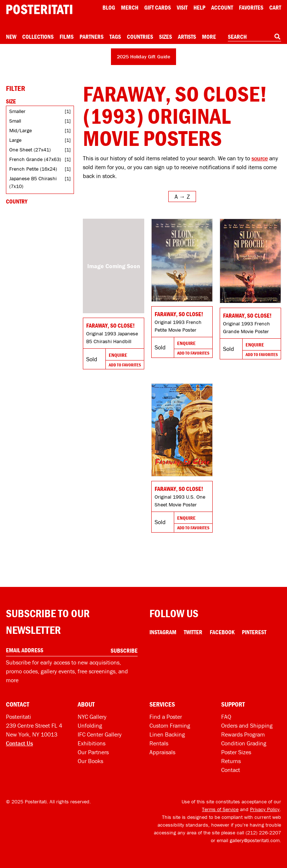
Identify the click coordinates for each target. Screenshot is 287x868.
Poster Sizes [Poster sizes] (236, 752)
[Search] (277, 37)
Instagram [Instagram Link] (163, 632)
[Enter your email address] (72, 650)
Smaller (17, 111)
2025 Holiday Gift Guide (143, 57)
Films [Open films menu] (67, 37)
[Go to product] (114, 266)
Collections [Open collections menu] (38, 37)
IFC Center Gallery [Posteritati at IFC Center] (100, 734)
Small (15, 121)
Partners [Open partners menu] (92, 37)
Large (15, 140)
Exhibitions (92, 743)
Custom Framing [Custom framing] (170, 725)
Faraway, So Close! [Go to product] (110, 325)
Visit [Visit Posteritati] (182, 7)
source (260, 158)
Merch (130, 7)
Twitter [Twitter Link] (193, 632)
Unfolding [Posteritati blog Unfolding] (90, 725)
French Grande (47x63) (35, 159)
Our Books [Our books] (90, 761)
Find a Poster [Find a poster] (166, 717)
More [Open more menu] (209, 37)
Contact (231, 770)
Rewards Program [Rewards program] (243, 734)
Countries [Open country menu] (140, 37)
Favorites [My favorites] (251, 7)
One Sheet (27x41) (30, 150)
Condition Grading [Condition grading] (244, 743)
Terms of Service (220, 809)
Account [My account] (222, 7)
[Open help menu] (199, 7)
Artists (187, 37)
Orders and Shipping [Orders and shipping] (247, 725)
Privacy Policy (265, 809)
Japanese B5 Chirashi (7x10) (33, 182)
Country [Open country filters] (17, 201)
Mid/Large (21, 130)
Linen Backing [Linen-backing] (167, 734)
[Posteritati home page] (39, 9)
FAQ (226, 717)
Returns (231, 761)
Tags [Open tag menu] (115, 37)
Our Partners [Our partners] (93, 752)
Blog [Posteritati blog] (109, 7)
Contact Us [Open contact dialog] (19, 743)
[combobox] (254, 37)
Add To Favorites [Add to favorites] (125, 365)
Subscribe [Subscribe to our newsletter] (124, 650)
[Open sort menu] (182, 197)
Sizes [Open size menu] (166, 37)
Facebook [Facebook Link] (222, 632)
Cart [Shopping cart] (275, 7)
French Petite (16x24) (33, 169)
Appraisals (162, 752)
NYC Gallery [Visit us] (92, 717)
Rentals (159, 743)
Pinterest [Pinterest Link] (254, 632)
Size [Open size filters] (11, 101)
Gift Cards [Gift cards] (158, 7)
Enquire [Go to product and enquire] (118, 355)
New (11, 37)
